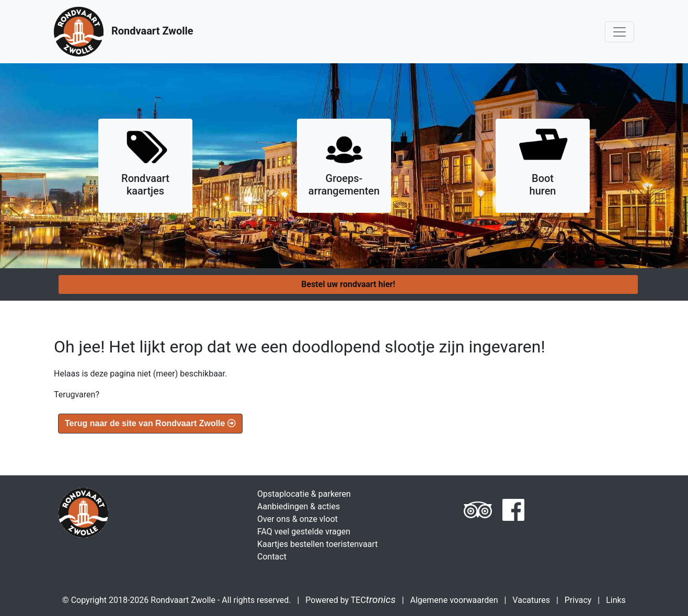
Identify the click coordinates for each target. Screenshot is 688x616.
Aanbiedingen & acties (299, 506)
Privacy (578, 600)
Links (616, 600)
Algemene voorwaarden (454, 600)
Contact (272, 557)
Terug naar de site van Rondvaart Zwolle (150, 423)
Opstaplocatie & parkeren (304, 494)
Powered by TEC (351, 600)
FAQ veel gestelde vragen (304, 532)
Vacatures (531, 600)
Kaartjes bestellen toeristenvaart (317, 544)
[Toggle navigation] (620, 32)
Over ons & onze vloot (297, 519)
